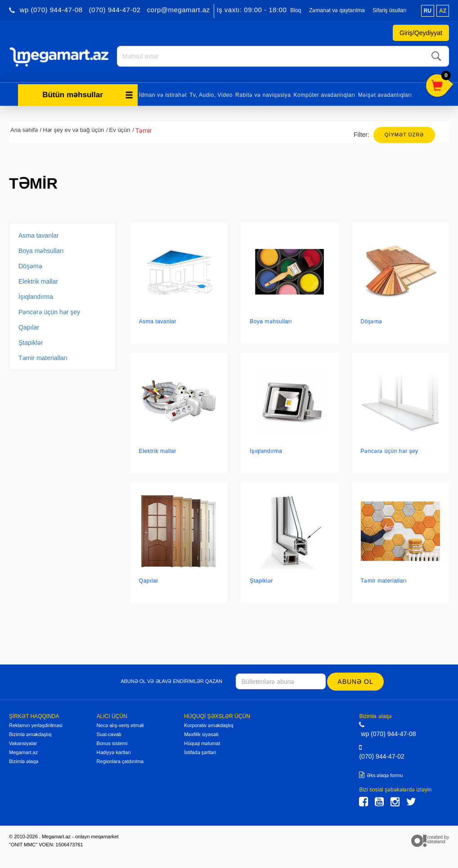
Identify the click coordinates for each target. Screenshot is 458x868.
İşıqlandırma (36, 295)
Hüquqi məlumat (202, 742)
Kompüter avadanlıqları (324, 94)
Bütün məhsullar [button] (88, 93)
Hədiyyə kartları (114, 751)
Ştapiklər (31, 341)
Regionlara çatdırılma (120, 760)
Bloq (296, 10)
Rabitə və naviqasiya (263, 94)
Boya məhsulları (41, 249)
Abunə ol (356, 680)
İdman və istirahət (163, 94)
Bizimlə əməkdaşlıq (30, 733)
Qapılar (29, 326)
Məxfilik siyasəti (201, 733)
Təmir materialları (43, 357)
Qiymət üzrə (404, 133)
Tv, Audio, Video (211, 94)
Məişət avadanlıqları (385, 94)
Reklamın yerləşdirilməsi (36, 724)
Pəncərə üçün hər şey (49, 311)
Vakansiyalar (23, 742)
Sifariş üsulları (389, 10)
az (443, 11)
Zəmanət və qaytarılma (337, 10)
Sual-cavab (109, 733)
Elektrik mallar (38, 280)
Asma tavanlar (38, 234)
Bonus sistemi (112, 742)
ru (428, 11)
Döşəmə (30, 265)
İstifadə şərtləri (200, 751)
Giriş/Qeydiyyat (421, 33)
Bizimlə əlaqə (24, 760)
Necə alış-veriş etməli (120, 724)
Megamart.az (23, 751)
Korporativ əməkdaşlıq (209, 724)
